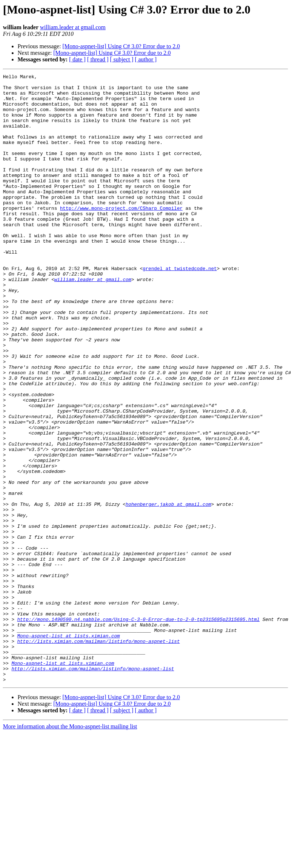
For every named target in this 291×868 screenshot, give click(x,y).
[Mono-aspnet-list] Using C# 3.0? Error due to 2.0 (121, 46)
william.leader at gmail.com (73, 27)
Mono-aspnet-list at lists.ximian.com (69, 748)
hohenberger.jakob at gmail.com (168, 591)
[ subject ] (122, 59)
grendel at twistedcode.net (180, 308)
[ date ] (77, 59)
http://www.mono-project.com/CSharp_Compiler (121, 235)
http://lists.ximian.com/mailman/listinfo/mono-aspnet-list (99, 755)
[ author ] (146, 59)
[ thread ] (98, 59)
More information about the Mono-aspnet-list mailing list (70, 848)
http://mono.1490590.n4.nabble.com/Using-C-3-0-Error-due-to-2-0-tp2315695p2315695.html (138, 729)
